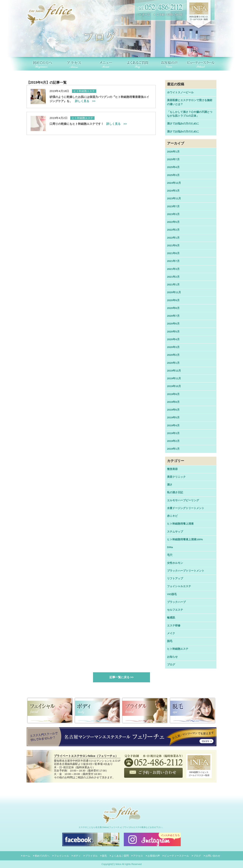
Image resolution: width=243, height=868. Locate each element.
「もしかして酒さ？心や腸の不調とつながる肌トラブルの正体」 (190, 114)
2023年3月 (173, 214)
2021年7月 (173, 261)
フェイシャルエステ (179, 586)
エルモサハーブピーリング (183, 500)
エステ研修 (174, 626)
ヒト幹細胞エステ (178, 649)
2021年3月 (173, 269)
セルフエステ (175, 610)
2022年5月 (173, 222)
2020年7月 (173, 316)
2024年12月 (174, 183)
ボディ (77, 856)
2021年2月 (173, 277)
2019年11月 (174, 378)
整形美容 (172, 469)
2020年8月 (173, 308)
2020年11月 (174, 292)
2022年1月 (173, 238)
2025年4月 (173, 167)
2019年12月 (174, 371)
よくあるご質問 (120, 856)
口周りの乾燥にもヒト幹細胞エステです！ (88, 124)
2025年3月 (173, 175)
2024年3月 (173, 191)
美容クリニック (176, 477)
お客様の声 (154, 856)
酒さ (170, 485)
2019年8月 (173, 402)
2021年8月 (173, 253)
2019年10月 (174, 386)
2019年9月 (173, 394)
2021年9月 (173, 245)
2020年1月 (173, 363)
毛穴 (170, 555)
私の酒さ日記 (175, 492)
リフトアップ (175, 579)
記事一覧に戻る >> (122, 677)
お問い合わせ (213, 856)
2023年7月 (173, 206)
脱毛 (170, 641)
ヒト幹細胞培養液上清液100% (185, 539)
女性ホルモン (175, 563)
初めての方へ (42, 856)
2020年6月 (173, 324)
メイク (171, 633)
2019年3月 (173, 433)
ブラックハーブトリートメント (186, 571)
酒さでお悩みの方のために (183, 124)
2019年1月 (173, 449)
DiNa (170, 547)
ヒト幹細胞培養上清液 (180, 524)
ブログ (171, 665)
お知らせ (172, 657)
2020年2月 (173, 355)
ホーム (26, 856)
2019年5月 (173, 418)
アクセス (138, 856)
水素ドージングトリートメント (186, 508)
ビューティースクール (177, 856)
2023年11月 (174, 198)
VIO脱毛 (172, 594)
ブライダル (91, 856)
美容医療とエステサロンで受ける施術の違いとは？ (190, 102)
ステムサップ (175, 532)
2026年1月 (173, 152)
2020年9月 (173, 300)
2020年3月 (173, 347)
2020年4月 (173, 339)
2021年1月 (173, 285)
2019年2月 (173, 441)
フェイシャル (62, 856)
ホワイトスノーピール (180, 92)
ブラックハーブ (176, 602)
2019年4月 (173, 425)
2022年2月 (173, 230)
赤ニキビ (172, 516)
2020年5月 (173, 332)
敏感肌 (171, 618)
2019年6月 (173, 410)
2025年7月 (173, 159)
